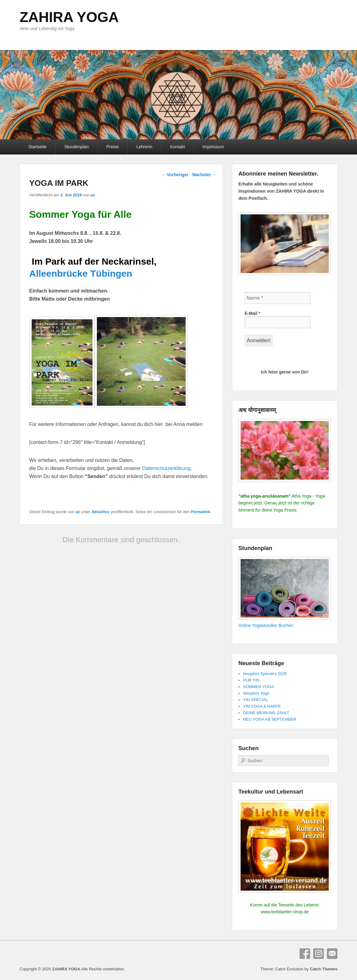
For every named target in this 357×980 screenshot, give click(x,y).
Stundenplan (77, 147)
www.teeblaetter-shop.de (285, 912)
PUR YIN (251, 680)
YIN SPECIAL (255, 700)
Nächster (205, 175)
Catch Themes (324, 969)
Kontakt (177, 147)
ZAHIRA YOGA (69, 17)
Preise (113, 147)
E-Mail (253, 313)
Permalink (201, 512)
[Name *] (278, 298)
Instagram (319, 954)
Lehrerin (144, 147)
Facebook (305, 954)
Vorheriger (175, 175)
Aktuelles (100, 512)
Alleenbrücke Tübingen (81, 273)
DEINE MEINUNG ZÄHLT (266, 713)
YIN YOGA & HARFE (262, 706)
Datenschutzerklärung (166, 468)
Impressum (213, 147)
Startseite (37, 147)
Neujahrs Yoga (256, 693)
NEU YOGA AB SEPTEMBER (270, 719)
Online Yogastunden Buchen (266, 625)
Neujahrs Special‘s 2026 (265, 674)
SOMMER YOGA (258, 687)
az (93, 195)
